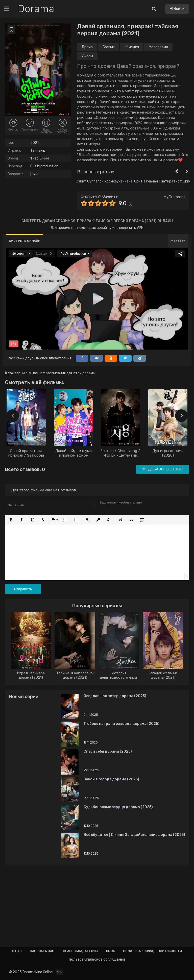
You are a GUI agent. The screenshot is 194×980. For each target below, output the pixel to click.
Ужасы (87, 56)
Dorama (36, 9)
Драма (87, 47)
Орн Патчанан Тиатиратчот (158, 181)
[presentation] (13, 416)
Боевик (109, 47)
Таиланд (38, 151)
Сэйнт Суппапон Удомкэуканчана (104, 181)
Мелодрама (158, 47)
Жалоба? (178, 241)
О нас (17, 951)
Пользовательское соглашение (97, 960)
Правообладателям (80, 951)
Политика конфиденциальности (152, 951)
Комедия (132, 47)
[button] (11, 520)
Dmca (110, 951)
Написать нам (42, 951)
